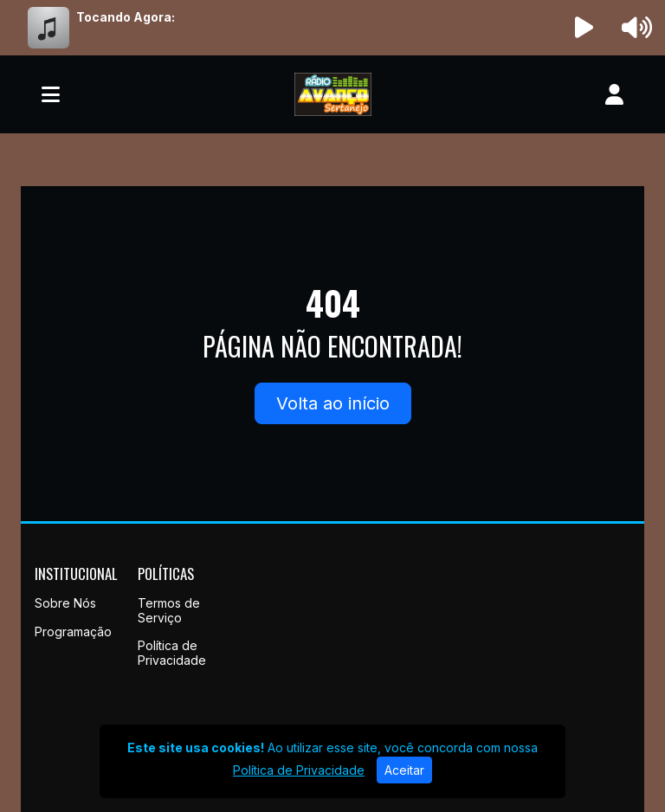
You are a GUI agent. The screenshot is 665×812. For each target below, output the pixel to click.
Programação (73, 632)
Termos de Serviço (169, 610)
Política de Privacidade (172, 653)
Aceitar (404, 770)
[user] (614, 94)
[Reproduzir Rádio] (584, 28)
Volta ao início (333, 403)
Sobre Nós (65, 603)
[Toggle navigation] (51, 94)
